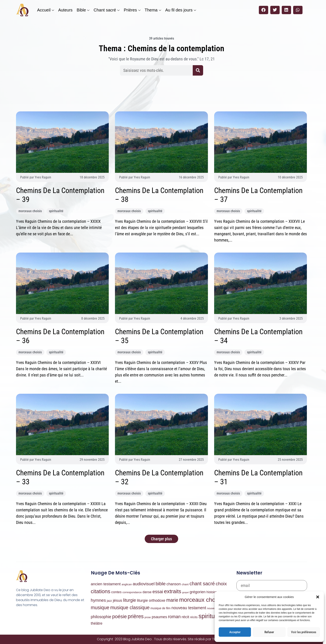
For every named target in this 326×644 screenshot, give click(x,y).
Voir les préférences (304, 632)
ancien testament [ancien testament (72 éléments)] (106, 584)
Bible (83, 10)
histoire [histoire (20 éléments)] (212, 592)
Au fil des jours (181, 10)
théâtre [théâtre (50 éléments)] (97, 623)
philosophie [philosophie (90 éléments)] (101, 617)
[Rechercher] (198, 70)
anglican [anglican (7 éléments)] (127, 584)
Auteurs (65, 10)
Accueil (45, 10)
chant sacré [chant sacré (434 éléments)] (202, 584)
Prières (132, 10)
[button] (318, 597)
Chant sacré (107, 10)
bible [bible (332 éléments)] (161, 584)
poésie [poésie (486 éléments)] (120, 616)
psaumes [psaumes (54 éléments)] (159, 617)
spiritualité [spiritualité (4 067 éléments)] (212, 616)
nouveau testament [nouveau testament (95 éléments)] (189, 608)
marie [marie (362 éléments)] (172, 600)
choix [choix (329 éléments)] (221, 584)
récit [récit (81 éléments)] (185, 617)
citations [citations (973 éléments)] (101, 591)
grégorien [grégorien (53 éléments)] (198, 592)
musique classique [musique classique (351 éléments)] (130, 608)
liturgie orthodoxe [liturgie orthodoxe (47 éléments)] (151, 600)
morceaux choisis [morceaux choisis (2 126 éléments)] (201, 600)
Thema (153, 10)
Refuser (269, 632)
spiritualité (56, 211)
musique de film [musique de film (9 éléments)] (161, 608)
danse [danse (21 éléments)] (147, 592)
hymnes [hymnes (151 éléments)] (98, 600)
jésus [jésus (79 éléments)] (118, 600)
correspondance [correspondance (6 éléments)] (132, 592)
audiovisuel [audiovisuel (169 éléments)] (144, 584)
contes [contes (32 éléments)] (116, 592)
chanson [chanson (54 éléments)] (174, 584)
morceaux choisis (30, 211)
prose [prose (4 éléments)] (148, 617)
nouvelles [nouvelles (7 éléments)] (213, 608)
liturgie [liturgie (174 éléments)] (130, 600)
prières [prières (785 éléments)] (136, 616)
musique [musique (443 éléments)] (100, 608)
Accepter (235, 632)
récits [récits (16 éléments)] (194, 617)
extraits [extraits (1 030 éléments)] (173, 591)
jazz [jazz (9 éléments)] (109, 601)
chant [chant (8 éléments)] (185, 584)
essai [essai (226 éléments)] (158, 592)
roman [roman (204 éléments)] (174, 617)
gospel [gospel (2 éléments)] (185, 592)
